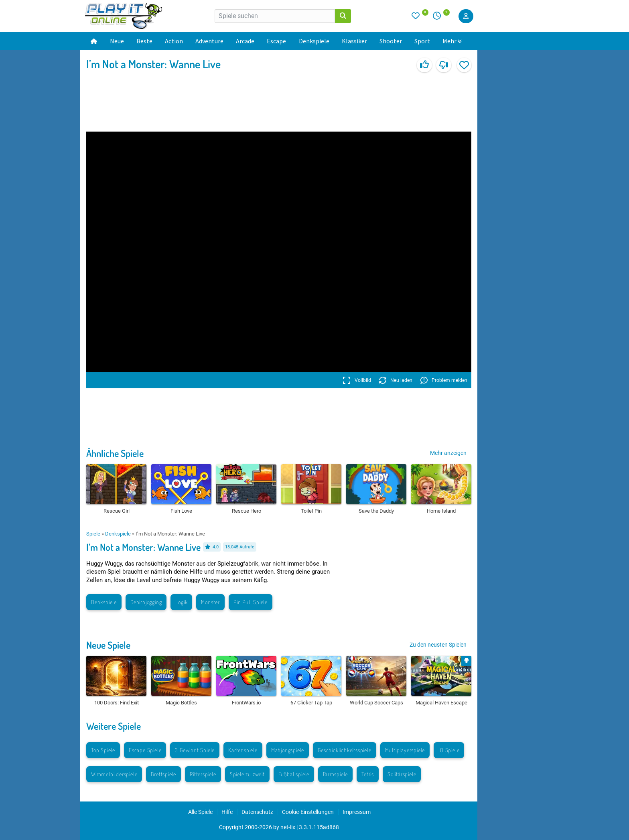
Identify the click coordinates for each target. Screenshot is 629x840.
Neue (117, 41)
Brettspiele (163, 774)
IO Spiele (449, 750)
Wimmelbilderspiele (114, 774)
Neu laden (396, 380)
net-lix (288, 827)
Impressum (357, 812)
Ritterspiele (203, 774)
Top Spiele (103, 750)
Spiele (93, 534)
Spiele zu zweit (247, 774)
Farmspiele (335, 774)
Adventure (209, 41)
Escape (276, 41)
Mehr (452, 41)
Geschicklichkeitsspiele (344, 750)
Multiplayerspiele (405, 750)
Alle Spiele (200, 812)
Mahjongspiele (288, 750)
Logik (181, 602)
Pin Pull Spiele (251, 602)
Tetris (368, 774)
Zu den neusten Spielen (438, 645)
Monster (210, 602)
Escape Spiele (145, 750)
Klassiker (354, 41)
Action (174, 41)
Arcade (245, 41)
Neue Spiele (108, 645)
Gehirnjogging (146, 602)
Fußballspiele (294, 774)
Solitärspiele (402, 774)
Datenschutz (257, 812)
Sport (422, 41)
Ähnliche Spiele (115, 453)
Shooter (391, 41)
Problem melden (444, 380)
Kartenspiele (243, 750)
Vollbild (357, 380)
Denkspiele (314, 41)
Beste (144, 41)
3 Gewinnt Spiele (195, 750)
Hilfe (227, 812)
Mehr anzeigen (448, 453)
